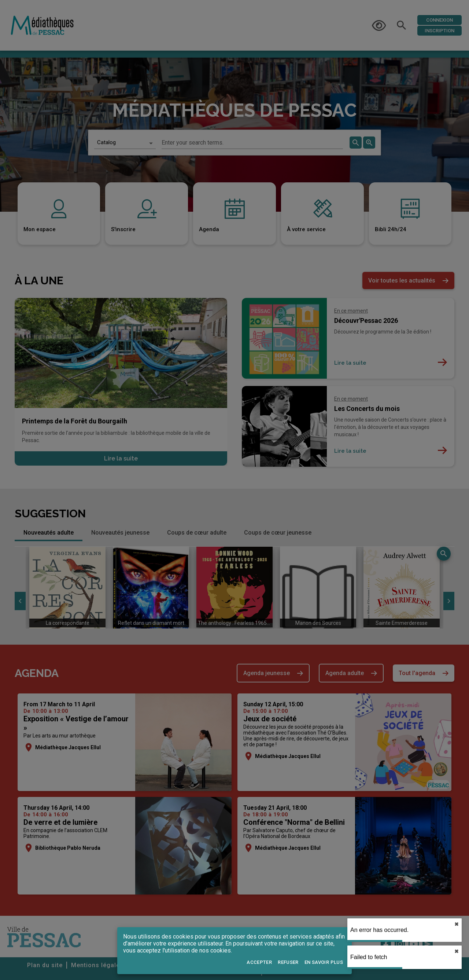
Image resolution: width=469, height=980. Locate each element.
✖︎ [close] (457, 924)
